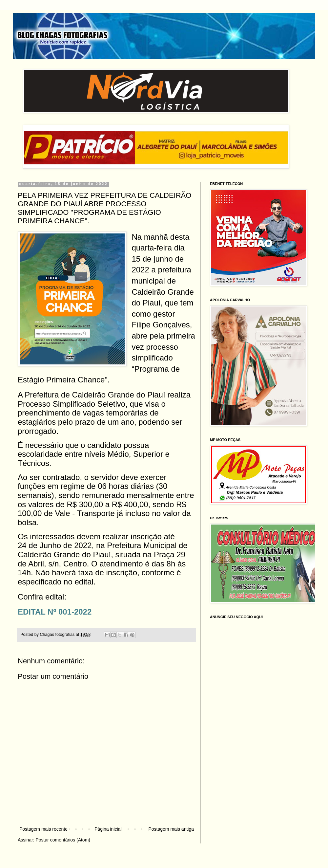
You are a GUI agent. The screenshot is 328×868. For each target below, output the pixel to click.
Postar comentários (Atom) (63, 840)
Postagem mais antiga (171, 829)
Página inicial (108, 829)
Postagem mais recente (43, 829)
